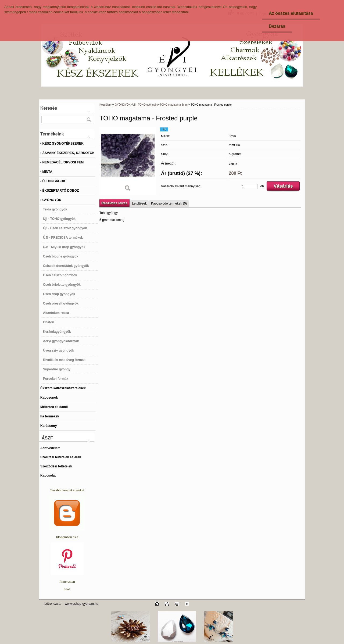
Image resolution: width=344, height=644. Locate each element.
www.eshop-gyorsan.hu (82, 604)
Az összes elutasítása (291, 13)
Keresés (49, 108)
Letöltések (139, 203)
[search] (89, 119)
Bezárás (277, 26)
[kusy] (249, 187)
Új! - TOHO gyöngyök (145, 105)
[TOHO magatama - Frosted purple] (128, 161)
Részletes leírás (114, 203)
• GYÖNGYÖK (122, 105)
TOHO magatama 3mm (174, 105)
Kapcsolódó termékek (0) (169, 203)
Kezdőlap (105, 105)
